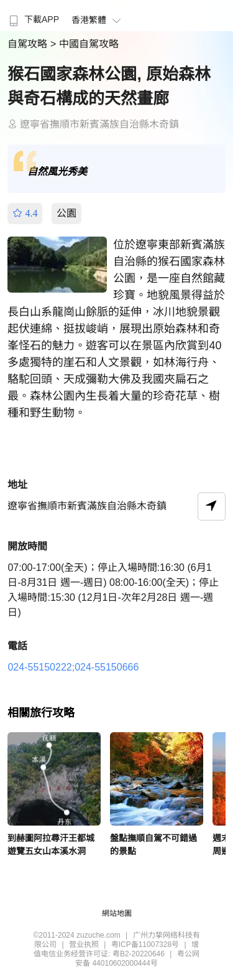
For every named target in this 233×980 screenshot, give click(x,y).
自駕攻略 (29, 44)
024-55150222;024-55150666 (73, 667)
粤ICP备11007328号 (145, 945)
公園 (66, 213)
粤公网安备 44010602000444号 (137, 959)
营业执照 (84, 945)
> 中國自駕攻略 (85, 44)
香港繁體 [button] (98, 20)
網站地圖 (117, 913)
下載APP (33, 19)
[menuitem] (33, 16)
